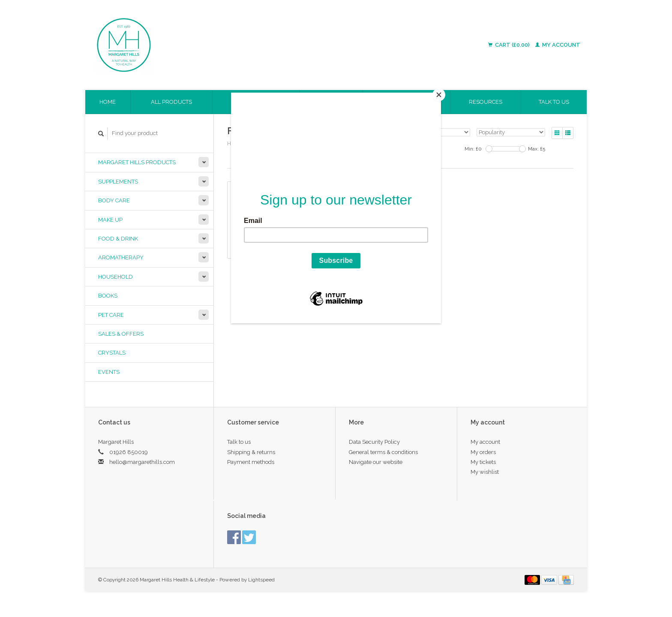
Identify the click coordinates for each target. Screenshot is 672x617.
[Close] (439, 95)
